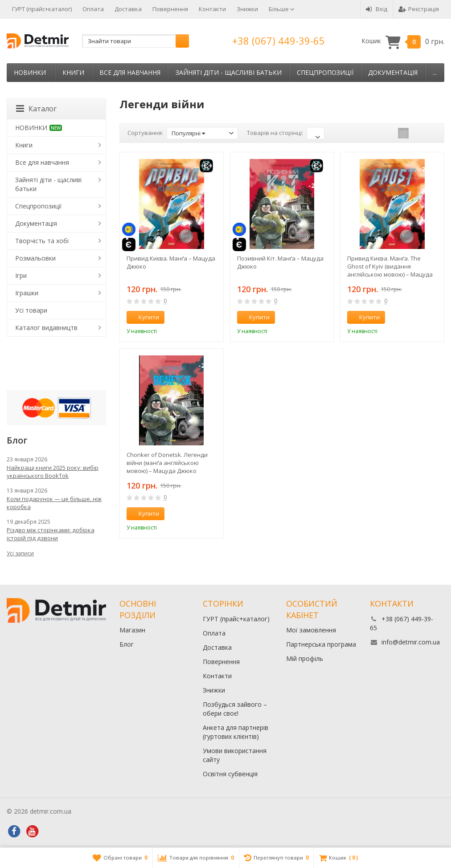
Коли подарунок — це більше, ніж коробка (54, 503)
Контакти (212, 9)
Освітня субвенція (230, 774)
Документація (393, 72)
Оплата (93, 9)
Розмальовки (35, 258)
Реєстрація (419, 9)
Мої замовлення (311, 630)
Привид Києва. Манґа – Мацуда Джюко (171, 262)
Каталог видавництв (46, 328)
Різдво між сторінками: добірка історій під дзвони (51, 534)
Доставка (128, 9)
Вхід (377, 9)
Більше (282, 9)
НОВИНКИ (30, 72)
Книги (73, 72)
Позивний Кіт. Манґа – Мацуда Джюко (280, 262)
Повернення (170, 9)
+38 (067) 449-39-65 (279, 41)
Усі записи (20, 553)
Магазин (132, 630)
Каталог (36, 109)
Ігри (21, 275)
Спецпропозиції (325, 72)
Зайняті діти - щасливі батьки (229, 72)
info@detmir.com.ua (411, 642)
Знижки (247, 9)
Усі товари (31, 310)
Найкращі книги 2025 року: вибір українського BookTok (53, 472)
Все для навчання (130, 72)
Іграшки (27, 293)
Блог (127, 644)
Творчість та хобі (42, 241)
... (435, 72)
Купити (144, 317)
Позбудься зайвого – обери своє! (235, 709)
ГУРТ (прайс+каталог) (42, 9)
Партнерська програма (321, 644)
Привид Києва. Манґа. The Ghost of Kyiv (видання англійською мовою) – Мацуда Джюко (390, 266)
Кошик (403, 41)
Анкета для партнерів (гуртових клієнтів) (236, 732)
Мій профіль (305, 658)
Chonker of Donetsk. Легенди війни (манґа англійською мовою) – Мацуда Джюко (167, 463)
